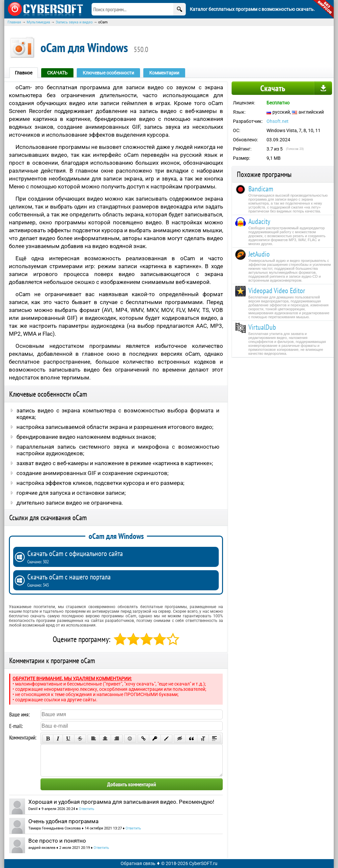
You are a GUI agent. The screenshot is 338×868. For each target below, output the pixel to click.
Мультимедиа (38, 22)
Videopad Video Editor (277, 291)
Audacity (259, 221)
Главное (24, 73)
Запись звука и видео (74, 22)
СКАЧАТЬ (57, 73)
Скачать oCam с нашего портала (121, 580)
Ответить (86, 809)
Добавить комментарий (132, 784)
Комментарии (164, 73)
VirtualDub (262, 327)
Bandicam (261, 189)
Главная (14, 22)
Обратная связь (138, 863)
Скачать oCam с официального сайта (121, 557)
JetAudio (259, 254)
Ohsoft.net (278, 121)
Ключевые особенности (108, 73)
